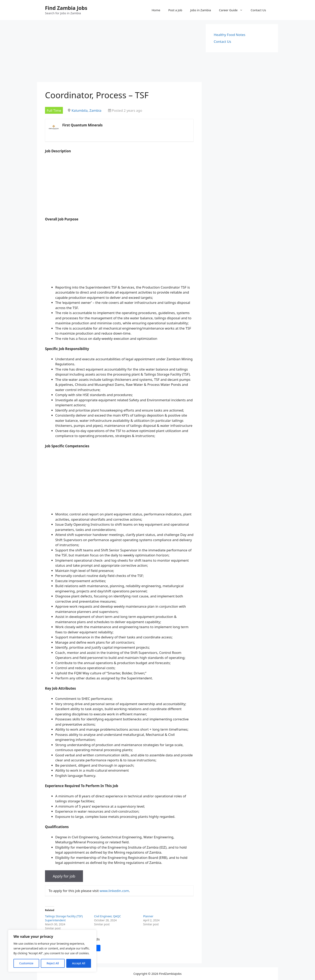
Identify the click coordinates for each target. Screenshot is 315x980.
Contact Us (258, 10)
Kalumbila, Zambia (86, 110)
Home (156, 10)
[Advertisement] (119, 52)
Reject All (53, 963)
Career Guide (233, 10)
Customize (26, 963)
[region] (52, 951)
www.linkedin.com (114, 891)
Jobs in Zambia (201, 10)
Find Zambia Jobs (66, 8)
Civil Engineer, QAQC (107, 916)
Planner (148, 916)
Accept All (79, 963)
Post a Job (175, 10)
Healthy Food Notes (230, 35)
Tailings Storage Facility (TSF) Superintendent (64, 918)
